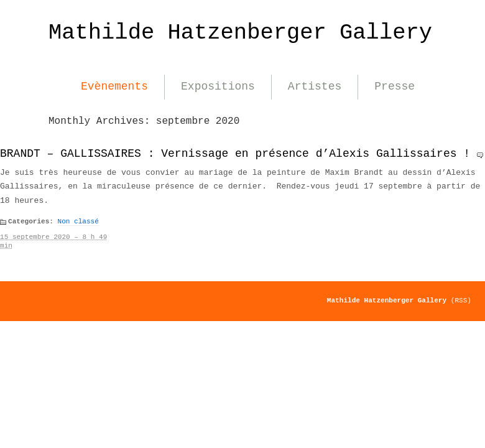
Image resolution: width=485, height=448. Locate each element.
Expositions (218, 86)
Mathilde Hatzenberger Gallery (240, 33)
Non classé (78, 222)
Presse (395, 86)
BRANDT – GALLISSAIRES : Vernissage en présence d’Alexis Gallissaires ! (235, 154)
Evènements (114, 86)
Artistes (315, 86)
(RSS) (461, 301)
